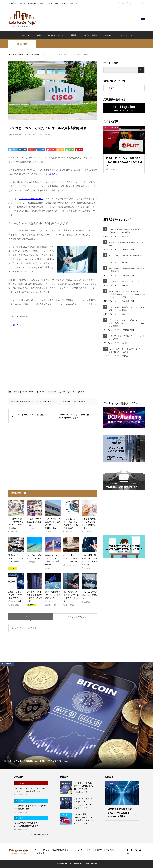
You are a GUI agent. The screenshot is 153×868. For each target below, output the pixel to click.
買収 (68, 401)
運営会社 (40, 853)
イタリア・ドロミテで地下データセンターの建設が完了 (127, 338)
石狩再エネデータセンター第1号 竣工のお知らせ (126, 244)
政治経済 (125, 285)
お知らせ (109, 35)
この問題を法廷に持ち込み (31, 199)
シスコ (63, 401)
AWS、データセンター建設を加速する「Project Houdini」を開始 (124, 231)
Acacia (45, 401)
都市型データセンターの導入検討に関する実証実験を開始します (127, 270)
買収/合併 (22, 44)
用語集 (74, 35)
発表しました (50, 174)
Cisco (50, 401)
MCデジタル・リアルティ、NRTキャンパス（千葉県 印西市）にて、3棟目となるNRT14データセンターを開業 (127, 294)
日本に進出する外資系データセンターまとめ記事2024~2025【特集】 (127, 309)
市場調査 (125, 356)
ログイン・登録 (91, 35)
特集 (39, 35)
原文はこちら (15, 325)
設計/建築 (125, 236)
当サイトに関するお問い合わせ (102, 850)
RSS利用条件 (58, 850)
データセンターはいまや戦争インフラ (124, 281)
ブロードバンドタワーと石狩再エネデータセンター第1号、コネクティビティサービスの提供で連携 (127, 323)
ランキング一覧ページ (36, 834)
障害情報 (125, 262)
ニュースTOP (24, 35)
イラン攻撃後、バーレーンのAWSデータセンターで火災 (126, 257)
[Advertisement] (88, 19)
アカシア (57, 401)
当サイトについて (127, 35)
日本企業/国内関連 (128, 249)
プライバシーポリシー (76, 850)
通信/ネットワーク (29, 401)
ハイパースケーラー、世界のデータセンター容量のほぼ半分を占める (127, 351)
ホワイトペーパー (56, 35)
